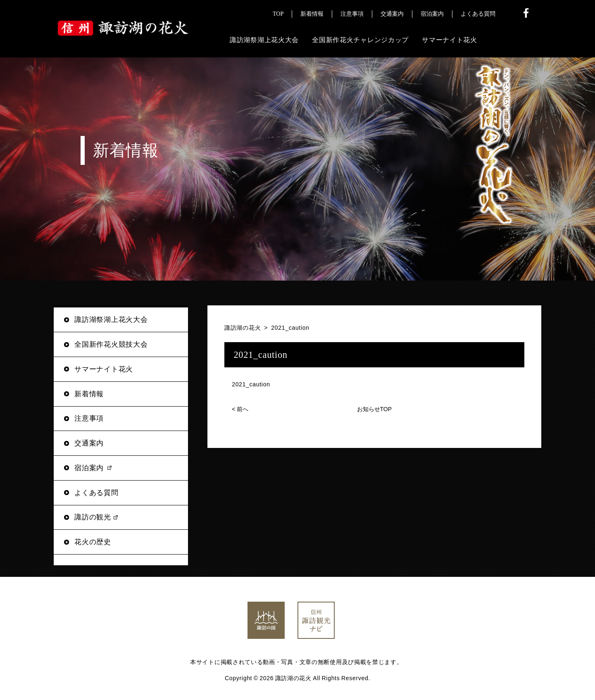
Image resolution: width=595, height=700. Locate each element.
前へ (240, 409)
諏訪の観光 (93, 517)
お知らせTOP (375, 409)
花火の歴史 (93, 542)
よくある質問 (96, 493)
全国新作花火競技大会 (111, 344)
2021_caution (251, 384)
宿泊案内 (89, 468)
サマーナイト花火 (104, 369)
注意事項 (89, 418)
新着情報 (89, 394)
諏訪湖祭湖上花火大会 (111, 320)
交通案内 (89, 443)
